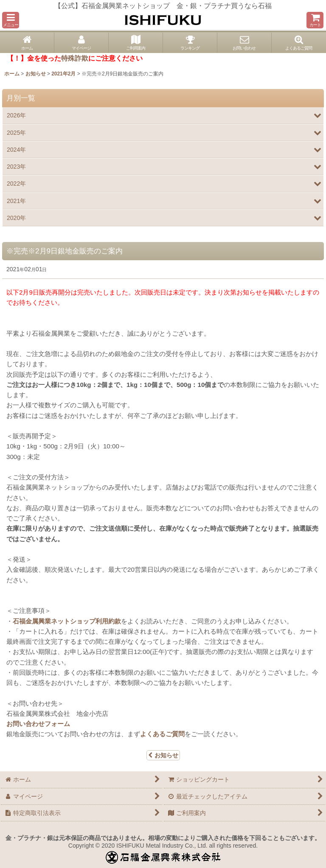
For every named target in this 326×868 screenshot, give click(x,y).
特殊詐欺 (75, 58)
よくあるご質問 (162, 734)
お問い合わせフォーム (38, 724)
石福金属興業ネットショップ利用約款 (67, 621)
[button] (11, 20)
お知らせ (163, 755)
